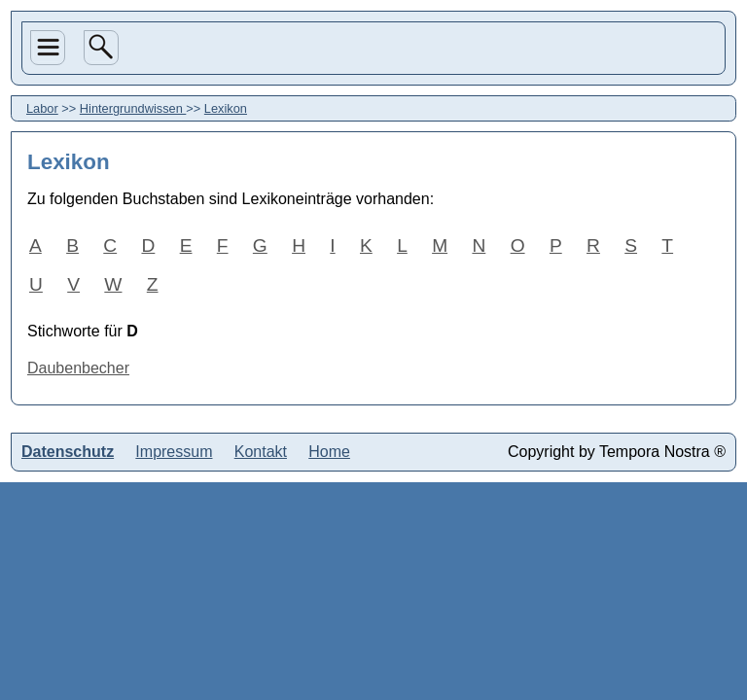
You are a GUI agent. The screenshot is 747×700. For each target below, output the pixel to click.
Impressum (174, 452)
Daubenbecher (78, 368)
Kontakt (261, 452)
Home (329, 452)
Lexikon (226, 108)
